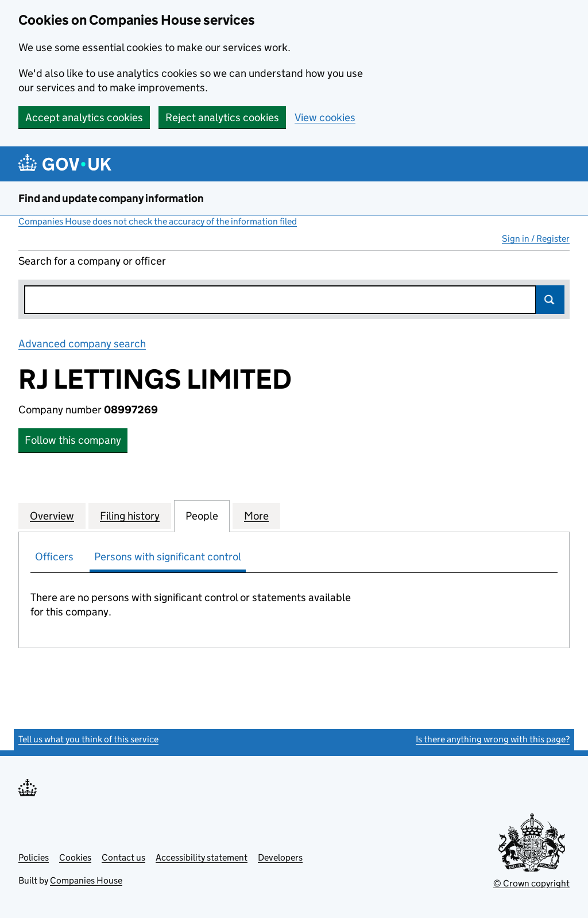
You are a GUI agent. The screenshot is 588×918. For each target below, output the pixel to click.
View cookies (325, 117)
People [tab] (202, 516)
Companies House (86, 880)
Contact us (123, 857)
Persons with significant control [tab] (168, 557)
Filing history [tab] (130, 516)
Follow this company (73, 440)
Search (550, 300)
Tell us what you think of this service (88, 739)
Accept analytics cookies (84, 117)
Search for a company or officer (92, 261)
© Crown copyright (531, 883)
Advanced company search (82, 344)
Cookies (75, 857)
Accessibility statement (202, 857)
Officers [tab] (54, 557)
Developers (280, 857)
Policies (34, 857)
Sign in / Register (536, 239)
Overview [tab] (52, 516)
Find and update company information (111, 198)
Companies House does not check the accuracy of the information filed (158, 221)
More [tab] (256, 516)
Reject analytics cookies (222, 117)
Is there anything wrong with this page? (493, 739)
